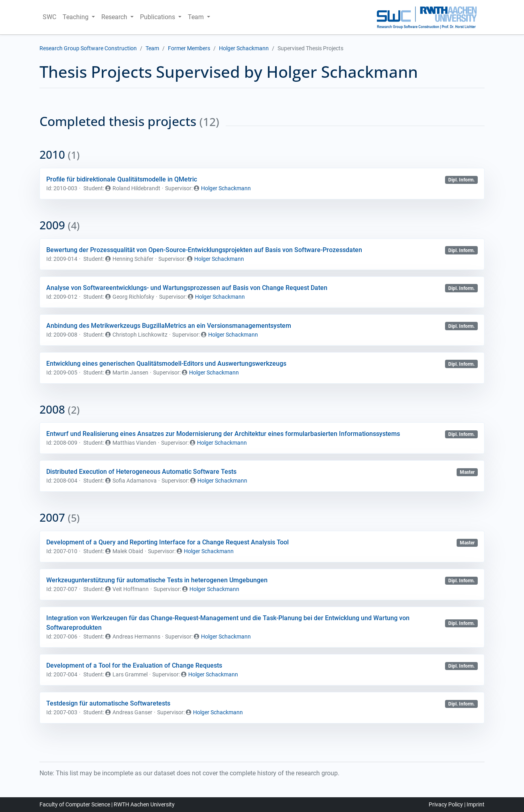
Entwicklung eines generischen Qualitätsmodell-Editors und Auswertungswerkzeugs (166, 364)
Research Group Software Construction (88, 48)
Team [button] (197, 17)
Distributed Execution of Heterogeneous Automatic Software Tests (141, 472)
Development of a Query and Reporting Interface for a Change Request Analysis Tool (167, 542)
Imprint (476, 804)
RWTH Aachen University (144, 804)
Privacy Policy (446, 804)
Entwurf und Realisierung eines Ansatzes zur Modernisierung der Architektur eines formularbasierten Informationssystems (223, 434)
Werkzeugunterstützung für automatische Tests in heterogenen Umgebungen (157, 580)
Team (152, 48)
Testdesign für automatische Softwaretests (108, 703)
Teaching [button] (76, 17)
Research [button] (115, 17)
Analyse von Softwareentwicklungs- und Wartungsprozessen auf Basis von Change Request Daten (187, 288)
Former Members (189, 48)
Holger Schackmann (244, 48)
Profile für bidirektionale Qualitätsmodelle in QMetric (122, 179)
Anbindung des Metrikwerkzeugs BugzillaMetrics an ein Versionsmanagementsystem (169, 326)
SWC (49, 17)
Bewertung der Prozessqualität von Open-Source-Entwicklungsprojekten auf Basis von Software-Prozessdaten (204, 250)
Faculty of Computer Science (75, 804)
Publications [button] (158, 17)
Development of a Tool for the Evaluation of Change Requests (134, 665)
